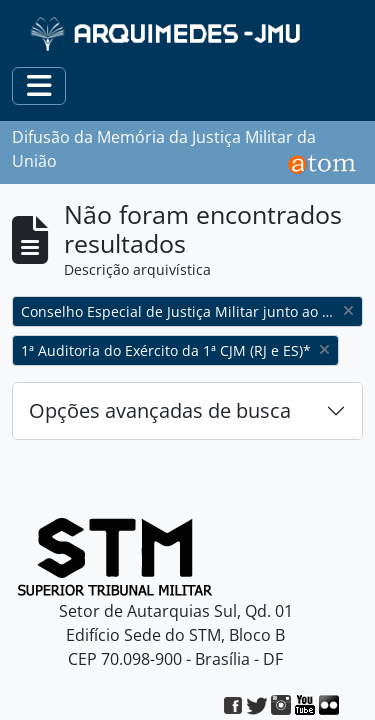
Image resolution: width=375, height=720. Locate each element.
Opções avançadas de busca (160, 410)
